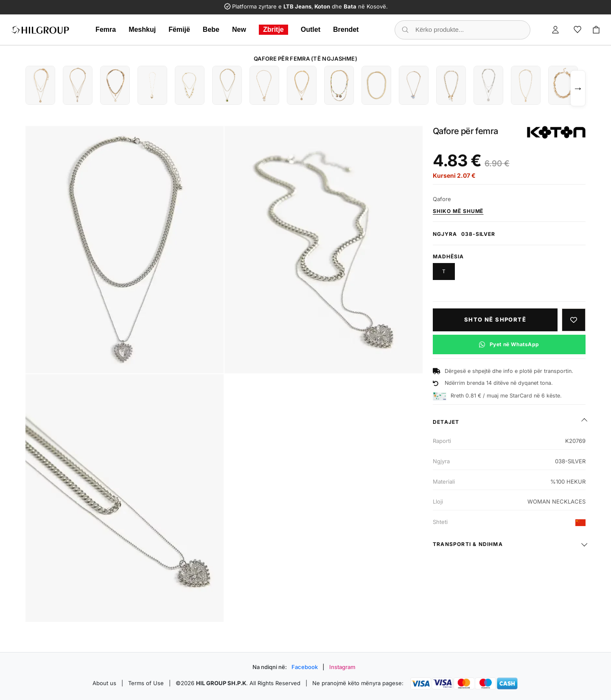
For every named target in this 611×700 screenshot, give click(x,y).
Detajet (446, 422)
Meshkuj (142, 29)
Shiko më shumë (458, 211)
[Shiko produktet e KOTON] (556, 132)
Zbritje (273, 29)
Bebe (211, 29)
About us (104, 683)
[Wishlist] (577, 30)
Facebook (305, 667)
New (239, 29)
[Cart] (596, 30)
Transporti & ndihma (468, 544)
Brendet (346, 29)
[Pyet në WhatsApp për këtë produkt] (509, 344)
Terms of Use (146, 683)
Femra (106, 29)
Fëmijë (179, 29)
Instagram (342, 667)
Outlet (311, 29)
